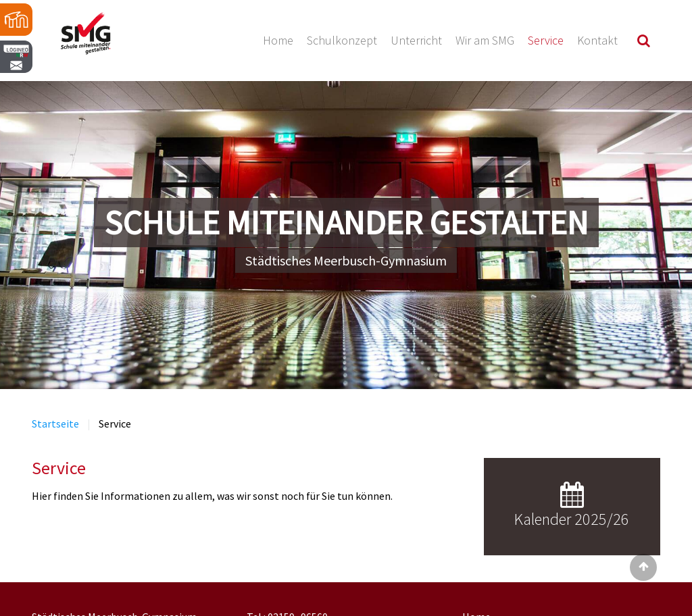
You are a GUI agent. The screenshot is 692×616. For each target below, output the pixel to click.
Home (278, 40)
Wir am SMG (485, 40)
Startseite (55, 423)
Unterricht (416, 40)
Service (546, 40)
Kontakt (597, 40)
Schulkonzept (342, 40)
